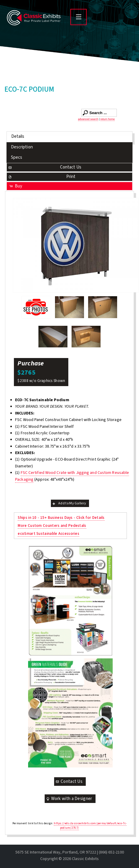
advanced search (88, 119)
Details (18, 136)
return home (108, 119)
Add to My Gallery (69, 503)
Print (42, 177)
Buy (16, 186)
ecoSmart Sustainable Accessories (49, 533)
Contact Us (45, 167)
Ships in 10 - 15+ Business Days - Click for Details (61, 518)
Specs (17, 157)
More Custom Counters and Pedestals (52, 526)
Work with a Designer (69, 799)
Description (22, 147)
